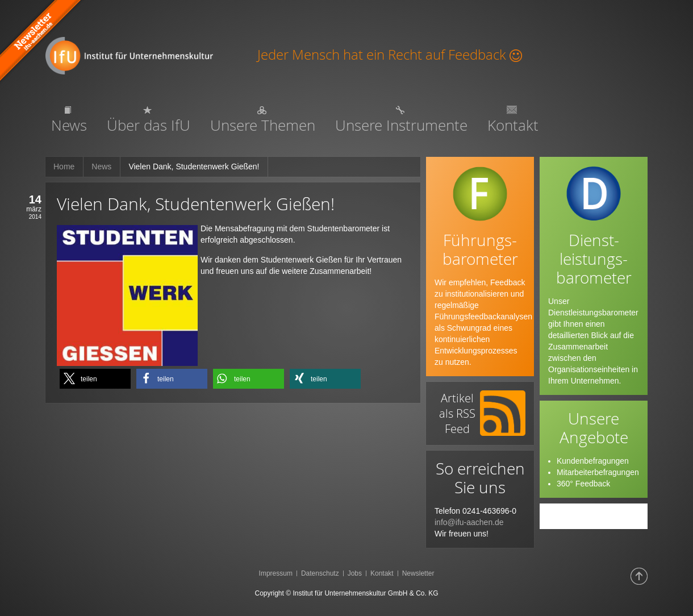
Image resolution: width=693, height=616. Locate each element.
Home (64, 167)
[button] (95, 379)
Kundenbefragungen (593, 461)
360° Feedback (583, 484)
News (101, 167)
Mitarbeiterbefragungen (598, 472)
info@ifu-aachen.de (469, 522)
